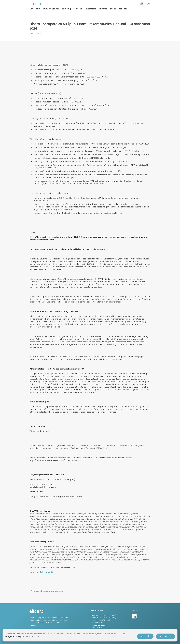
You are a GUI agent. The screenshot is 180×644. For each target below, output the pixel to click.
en (146, 4)
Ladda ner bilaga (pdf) (41, 572)
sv (149, 4)
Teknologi (67, 9)
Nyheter (103, 9)
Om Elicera (35, 9)
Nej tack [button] (145, 636)
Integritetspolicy (13, 636)
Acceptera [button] (165, 636)
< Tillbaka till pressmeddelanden (46, 591)
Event (113, 9)
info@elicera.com (98, 625)
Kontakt (123, 9)
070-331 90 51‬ (97, 627)
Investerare (91, 9)
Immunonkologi (51, 9)
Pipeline (78, 9)
